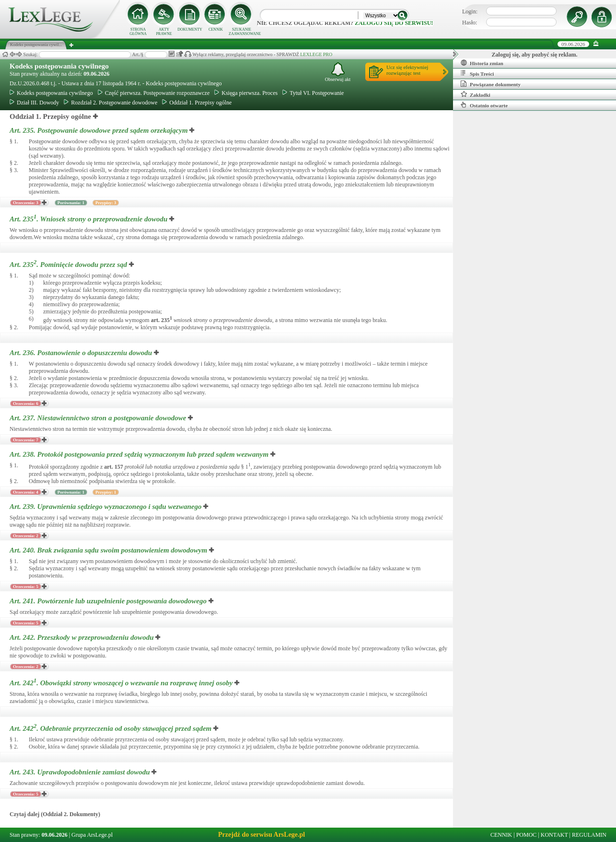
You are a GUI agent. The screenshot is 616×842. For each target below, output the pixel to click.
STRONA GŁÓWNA (138, 32)
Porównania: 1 (71, 203)
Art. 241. (109, 601)
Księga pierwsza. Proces (246, 93)
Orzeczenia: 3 (26, 203)
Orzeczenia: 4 (26, 492)
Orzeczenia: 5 (26, 587)
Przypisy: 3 (106, 203)
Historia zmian (482, 63)
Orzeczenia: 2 (26, 536)
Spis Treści (477, 73)
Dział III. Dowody (34, 103)
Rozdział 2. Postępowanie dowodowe (110, 103)
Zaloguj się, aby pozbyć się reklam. (535, 55)
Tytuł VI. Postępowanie (313, 93)
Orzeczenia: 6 (26, 404)
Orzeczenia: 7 (26, 440)
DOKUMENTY (190, 29)
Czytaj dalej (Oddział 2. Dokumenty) (55, 814)
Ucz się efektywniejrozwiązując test (407, 70)
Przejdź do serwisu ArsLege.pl (262, 835)
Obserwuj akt (338, 72)
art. (162, 320)
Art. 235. (99, 130)
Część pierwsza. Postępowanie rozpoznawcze (154, 93)
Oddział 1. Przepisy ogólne (197, 103)
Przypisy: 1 (106, 492)
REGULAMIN (589, 835)
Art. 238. (140, 454)
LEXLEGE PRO (316, 54)
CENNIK (216, 29)
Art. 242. (82, 637)
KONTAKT (554, 835)
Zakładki (476, 94)
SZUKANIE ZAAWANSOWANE (242, 32)
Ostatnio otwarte (484, 105)
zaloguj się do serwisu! (394, 23)
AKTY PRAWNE (164, 32)
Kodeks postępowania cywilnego (59, 66)
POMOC (527, 835)
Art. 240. (109, 550)
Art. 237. (99, 418)
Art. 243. (81, 772)
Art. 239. (106, 507)
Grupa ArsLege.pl (92, 835)
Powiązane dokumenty (491, 84)
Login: (470, 12)
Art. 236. (82, 353)
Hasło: (470, 23)
